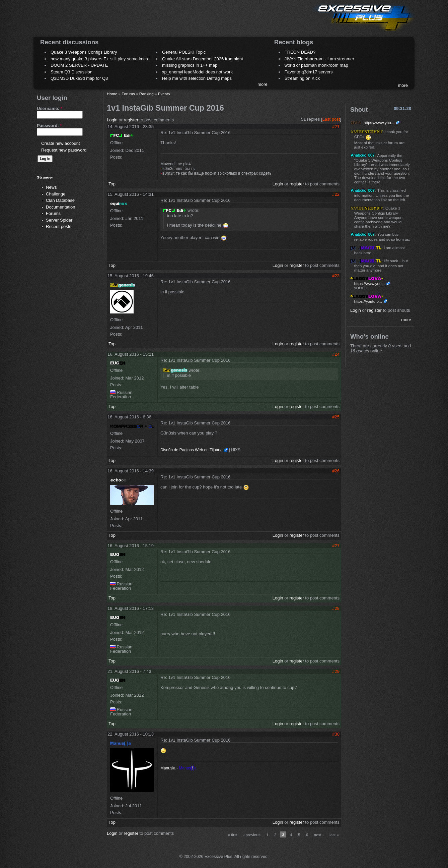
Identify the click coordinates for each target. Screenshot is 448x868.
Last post (331, 119)
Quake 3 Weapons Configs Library (84, 52)
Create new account (61, 143)
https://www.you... (379, 123)
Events (164, 94)
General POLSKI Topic (184, 52)
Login (112, 120)
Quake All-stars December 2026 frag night (203, 59)
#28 (336, 608)
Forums (53, 213)
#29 (336, 671)
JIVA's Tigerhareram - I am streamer (319, 59)
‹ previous (252, 835)
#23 (336, 276)
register (131, 120)
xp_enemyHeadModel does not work (197, 72)
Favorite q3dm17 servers (309, 72)
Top (112, 184)
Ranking (146, 94)
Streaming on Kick (302, 78)
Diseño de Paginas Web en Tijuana (192, 450)
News (51, 187)
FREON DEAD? (300, 52)
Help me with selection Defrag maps (197, 78)
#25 (336, 417)
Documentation (60, 207)
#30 (336, 734)
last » (334, 835)
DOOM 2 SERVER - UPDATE (79, 65)
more (263, 84)
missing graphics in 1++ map (190, 65)
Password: (49, 126)
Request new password (64, 150)
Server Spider (59, 220)
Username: (50, 108)
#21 (336, 127)
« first (233, 835)
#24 (336, 354)
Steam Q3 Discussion (71, 72)
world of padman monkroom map (316, 65)
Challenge (56, 194)
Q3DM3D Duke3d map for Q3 (79, 78)
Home (112, 94)
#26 (336, 471)
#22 (336, 194)
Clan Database (60, 200)
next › (319, 835)
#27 (336, 546)
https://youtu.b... (368, 301)
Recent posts (59, 226)
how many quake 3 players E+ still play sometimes (99, 59)
